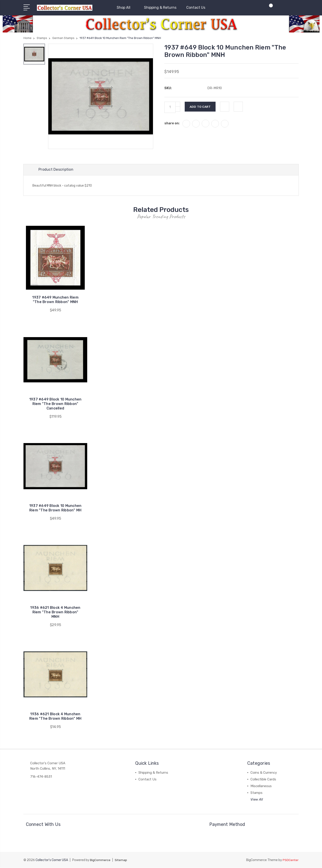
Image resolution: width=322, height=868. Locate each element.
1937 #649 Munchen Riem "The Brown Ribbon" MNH (55, 300)
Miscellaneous (261, 786)
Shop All (125, 8)
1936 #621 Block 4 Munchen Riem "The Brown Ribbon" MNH (55, 613)
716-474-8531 (41, 777)
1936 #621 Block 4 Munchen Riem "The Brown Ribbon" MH (55, 717)
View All (257, 800)
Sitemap (121, 860)
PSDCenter (290, 860)
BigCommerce (100, 860)
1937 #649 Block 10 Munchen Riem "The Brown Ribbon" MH (55, 508)
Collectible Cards (263, 780)
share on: (172, 123)
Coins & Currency (264, 773)
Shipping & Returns (160, 8)
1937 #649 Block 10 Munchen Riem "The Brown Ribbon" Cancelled (55, 404)
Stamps (256, 793)
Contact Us (196, 8)
